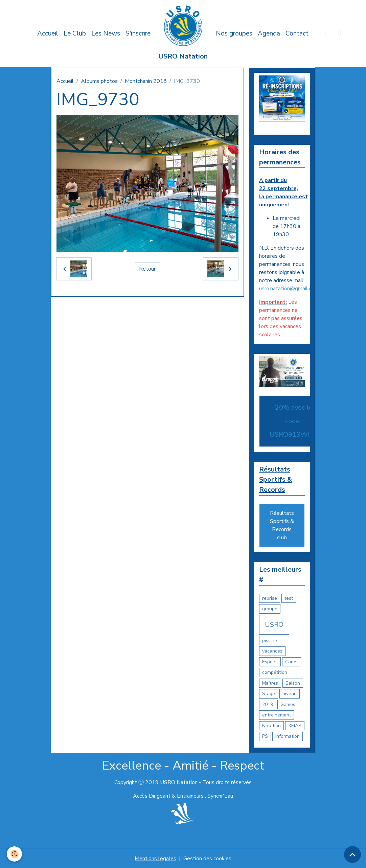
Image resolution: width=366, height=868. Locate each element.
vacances (272, 651)
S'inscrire (138, 33)
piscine (270, 641)
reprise (270, 598)
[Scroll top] (352, 854)
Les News (106, 33)
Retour (147, 269)
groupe (270, 609)
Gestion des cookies (207, 859)
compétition (275, 672)
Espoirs (270, 662)
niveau (290, 694)
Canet (292, 662)
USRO (274, 625)
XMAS (295, 726)
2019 (268, 704)
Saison (293, 683)
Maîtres (270, 683)
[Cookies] (14, 854)
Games (288, 704)
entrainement (277, 715)
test (289, 598)
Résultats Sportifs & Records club (282, 525)
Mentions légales (155, 859)
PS (265, 736)
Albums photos (99, 81)
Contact (297, 33)
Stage (269, 694)
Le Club (75, 33)
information (288, 736)
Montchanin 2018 (146, 81)
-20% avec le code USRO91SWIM (292, 421)
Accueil (48, 33)
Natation (271, 726)
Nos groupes (234, 33)
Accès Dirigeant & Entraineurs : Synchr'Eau (183, 796)
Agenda (269, 33)
